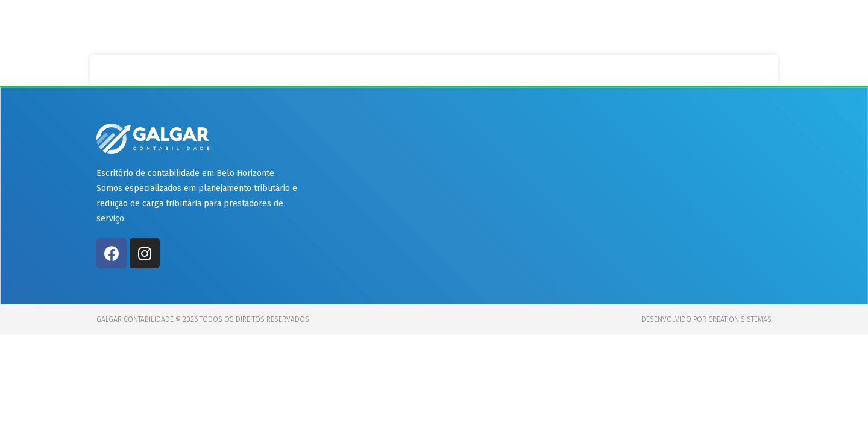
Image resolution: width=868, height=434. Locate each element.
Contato (738, 26)
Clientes (608, 26)
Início (477, 26)
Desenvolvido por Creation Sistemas (706, 319)
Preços (673, 26)
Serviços (538, 26)
